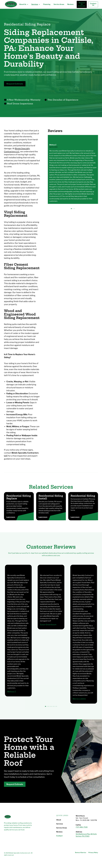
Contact (59, 836)
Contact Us (93, 4)
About (59, 820)
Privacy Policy (93, 853)
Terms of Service (80, 853)
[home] (11, 4)
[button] (24, 4)
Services (60, 824)
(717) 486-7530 (82, 827)
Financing (47, 4)
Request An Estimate (82, 4)
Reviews (70, 4)
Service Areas (59, 4)
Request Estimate (15, 84)
